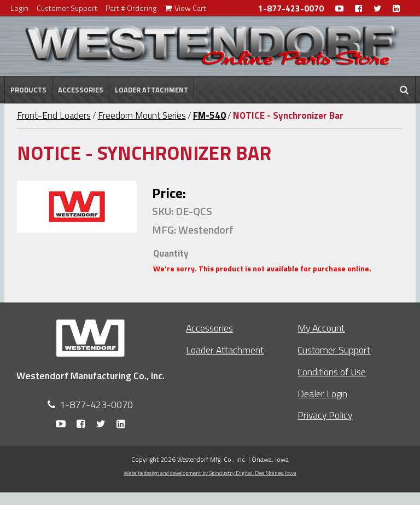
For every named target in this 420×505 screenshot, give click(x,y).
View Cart (185, 8)
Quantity (171, 253)
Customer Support (67, 8)
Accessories (81, 90)
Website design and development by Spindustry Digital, (210, 473)
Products (28, 90)
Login (19, 8)
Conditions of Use (332, 372)
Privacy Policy (325, 415)
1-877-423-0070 (291, 8)
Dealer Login (322, 394)
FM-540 (209, 115)
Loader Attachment (151, 90)
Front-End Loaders (54, 115)
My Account (321, 328)
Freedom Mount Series (142, 115)
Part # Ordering (131, 8)
